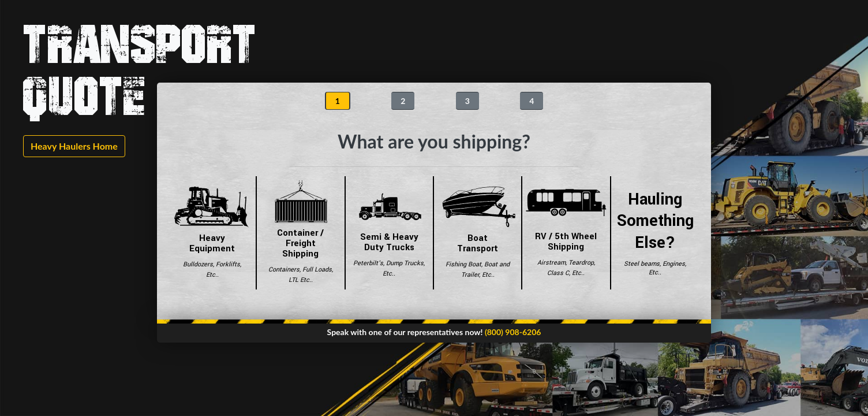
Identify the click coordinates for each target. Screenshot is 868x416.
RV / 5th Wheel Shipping (566, 233)
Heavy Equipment (212, 233)
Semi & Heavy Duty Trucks (389, 233)
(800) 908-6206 (513, 332)
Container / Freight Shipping (300, 233)
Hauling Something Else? (655, 233)
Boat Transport (478, 233)
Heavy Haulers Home (74, 146)
